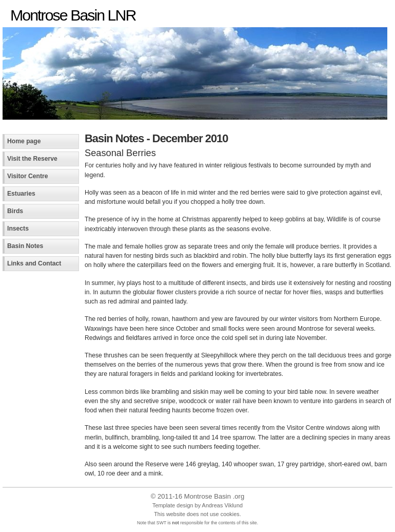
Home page (24, 141)
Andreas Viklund (222, 505)
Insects (18, 229)
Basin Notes (25, 246)
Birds (15, 211)
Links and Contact (34, 263)
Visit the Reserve (32, 159)
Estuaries (21, 194)
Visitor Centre (28, 176)
